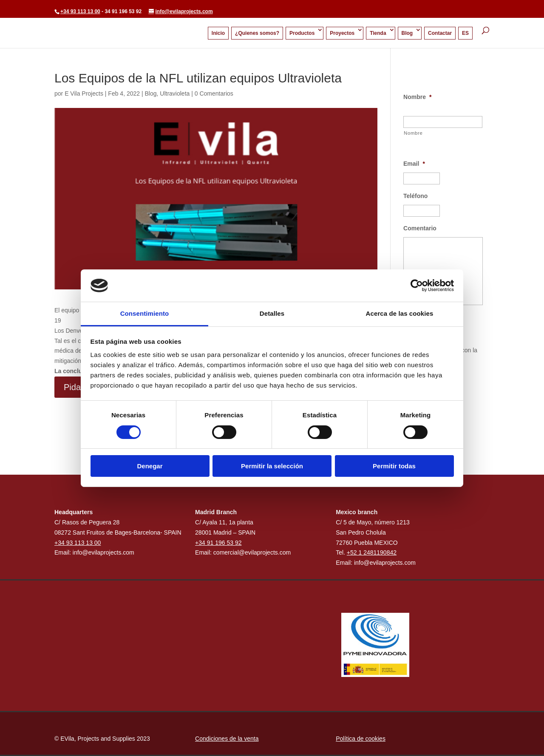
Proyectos (342, 33)
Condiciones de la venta (227, 739)
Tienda (378, 33)
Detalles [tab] (272, 313)
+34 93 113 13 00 (80, 11)
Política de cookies (361, 739)
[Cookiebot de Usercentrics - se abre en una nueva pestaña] (417, 286)
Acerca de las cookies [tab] (400, 313)
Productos (302, 33)
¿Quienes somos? (257, 33)
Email (414, 164)
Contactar (440, 33)
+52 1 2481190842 (372, 552)
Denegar (150, 466)
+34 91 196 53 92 (218, 543)
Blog (407, 33)
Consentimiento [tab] (145, 313)
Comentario (420, 228)
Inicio (218, 33)
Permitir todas (394, 466)
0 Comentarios (214, 93)
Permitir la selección (272, 466)
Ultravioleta (175, 93)
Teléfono (415, 196)
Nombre (417, 97)
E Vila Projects (84, 93)
